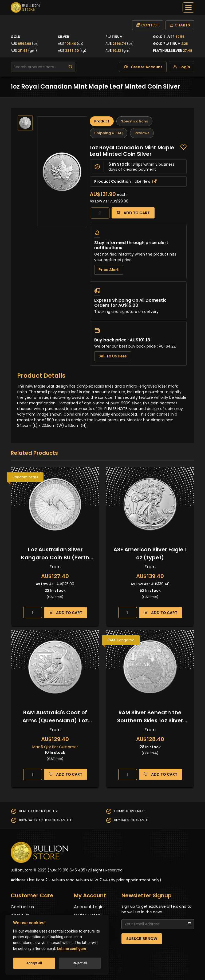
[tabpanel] (138, 255)
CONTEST (148, 25)
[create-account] (143, 67)
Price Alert (109, 270)
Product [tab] (102, 121)
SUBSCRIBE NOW (142, 939)
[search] (70, 67)
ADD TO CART (133, 213)
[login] (182, 67)
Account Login (89, 907)
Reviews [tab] (142, 133)
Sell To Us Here (113, 356)
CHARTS (180, 25)
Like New (146, 181)
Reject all (80, 963)
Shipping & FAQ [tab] (109, 133)
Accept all (34, 963)
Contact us (22, 907)
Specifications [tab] (134, 121)
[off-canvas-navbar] (188, 7)
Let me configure (72, 949)
